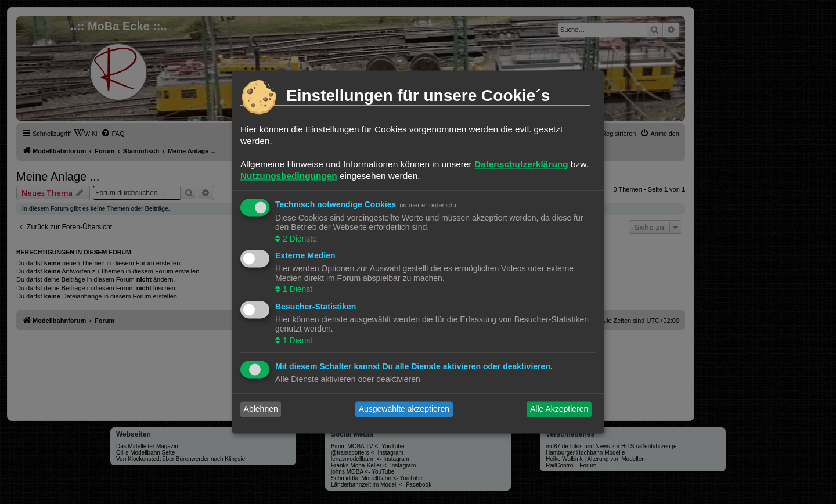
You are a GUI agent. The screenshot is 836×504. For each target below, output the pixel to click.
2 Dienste (299, 239)
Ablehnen (261, 409)
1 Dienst (296, 290)
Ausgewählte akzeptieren (404, 409)
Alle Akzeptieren (559, 409)
